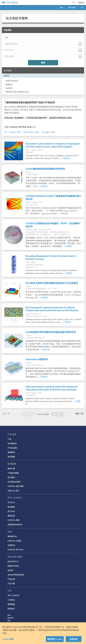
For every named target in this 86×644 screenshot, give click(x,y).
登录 (62, 8)
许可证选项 (12, 448)
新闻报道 (11, 604)
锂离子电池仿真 (12, 81)
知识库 (10, 570)
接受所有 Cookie (55, 639)
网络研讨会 (12, 536)
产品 (9, 439)
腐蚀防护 (9, 84)
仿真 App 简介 (13, 491)
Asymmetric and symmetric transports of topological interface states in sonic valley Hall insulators (53, 145)
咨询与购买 (72, 8)
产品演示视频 (13, 473)
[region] (43, 633)
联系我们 (11, 609)
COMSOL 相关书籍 (15, 486)
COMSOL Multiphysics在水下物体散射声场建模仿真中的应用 (53, 197)
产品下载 (11, 583)
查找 (43, 63)
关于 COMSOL (14, 595)
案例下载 (11, 468)
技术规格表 (12, 443)
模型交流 (11, 516)
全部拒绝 (74, 639)
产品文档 (11, 579)
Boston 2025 (15, 132)
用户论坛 (11, 511)
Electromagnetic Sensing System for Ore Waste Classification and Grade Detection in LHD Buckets (52, 309)
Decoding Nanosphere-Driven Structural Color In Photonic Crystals (51, 257)
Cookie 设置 (8, 639)
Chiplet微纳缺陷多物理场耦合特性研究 (45, 169)
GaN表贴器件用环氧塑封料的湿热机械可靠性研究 (51, 332)
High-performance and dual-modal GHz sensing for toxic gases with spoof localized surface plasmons (52, 388)
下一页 (57, 414)
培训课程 (11, 507)
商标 (9, 621)
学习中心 (11, 502)
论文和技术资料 (17, 18)
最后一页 (80, 413)
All (6, 132)
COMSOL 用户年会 (15, 550)
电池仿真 (9, 88)
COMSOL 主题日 (15, 541)
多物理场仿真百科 (15, 524)
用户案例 (11, 477)
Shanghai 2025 (48, 132)
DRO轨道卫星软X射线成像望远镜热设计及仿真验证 (52, 283)
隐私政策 (11, 618)
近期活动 (11, 545)
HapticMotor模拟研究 (37, 359)
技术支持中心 (13, 561)
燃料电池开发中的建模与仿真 (17, 92)
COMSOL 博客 (14, 520)
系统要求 (11, 452)
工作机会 (11, 600)
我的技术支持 (13, 566)
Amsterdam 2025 (31, 132)
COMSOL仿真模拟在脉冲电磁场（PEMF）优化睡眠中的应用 (53, 225)
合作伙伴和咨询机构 (16, 575)
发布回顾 (11, 457)
